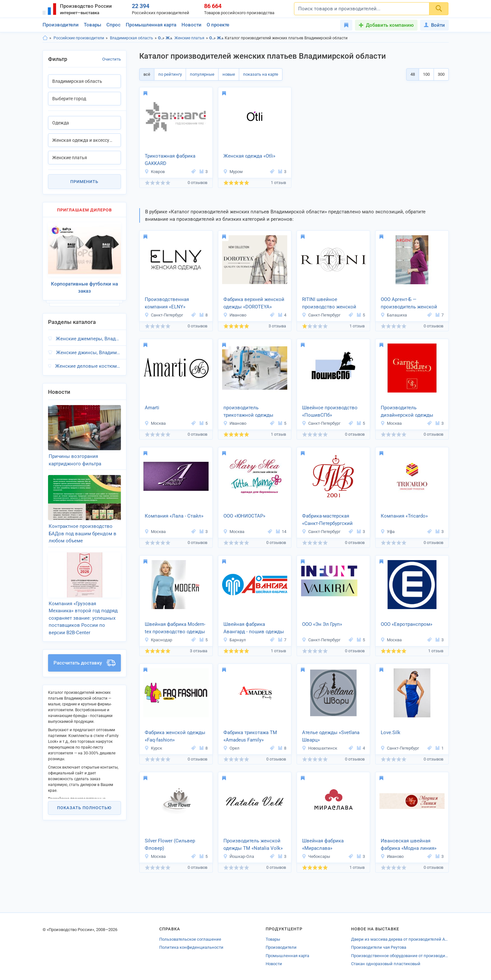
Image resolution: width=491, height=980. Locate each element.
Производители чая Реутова (379, 947)
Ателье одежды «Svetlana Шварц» (331, 736)
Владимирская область (132, 38)
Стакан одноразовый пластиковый (386, 964)
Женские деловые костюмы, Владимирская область (88, 366)
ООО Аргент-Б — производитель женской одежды (409, 304)
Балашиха (394, 315)
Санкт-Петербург (164, 315)
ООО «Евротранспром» (407, 624)
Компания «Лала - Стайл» (174, 516)
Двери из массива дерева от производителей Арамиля (400, 939)
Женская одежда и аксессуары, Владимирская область (220, 38)
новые (229, 74)
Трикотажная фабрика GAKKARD (170, 160)
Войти (434, 25)
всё (147, 74)
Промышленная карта (151, 25)
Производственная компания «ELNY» (167, 303)
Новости (191, 25)
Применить (84, 182)
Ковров (155, 172)
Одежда (161, 38)
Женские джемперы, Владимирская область (88, 339)
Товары (93, 25)
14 (281, 532)
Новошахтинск (319, 748)
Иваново (235, 315)
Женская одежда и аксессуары (169, 38)
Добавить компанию (390, 25)
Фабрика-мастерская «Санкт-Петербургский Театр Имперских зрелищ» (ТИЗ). (332, 520)
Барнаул (235, 640)
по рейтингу (170, 74)
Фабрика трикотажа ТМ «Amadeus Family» (250, 736)
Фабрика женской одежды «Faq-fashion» (175, 736)
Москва (155, 423)
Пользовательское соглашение (190, 939)
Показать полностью (84, 808)
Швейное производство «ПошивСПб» (330, 411)
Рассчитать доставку (84, 663)
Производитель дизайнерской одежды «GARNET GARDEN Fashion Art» (411, 412)
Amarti (152, 408)
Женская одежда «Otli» (249, 156)
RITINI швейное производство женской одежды (329, 304)
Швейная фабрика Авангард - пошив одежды (254, 628)
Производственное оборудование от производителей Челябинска (400, 956)
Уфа (388, 532)
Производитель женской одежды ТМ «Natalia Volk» (253, 844)
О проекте (218, 25)
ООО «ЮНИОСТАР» (244, 516)
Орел (231, 748)
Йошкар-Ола (239, 856)
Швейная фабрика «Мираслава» (323, 844)
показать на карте (261, 74)
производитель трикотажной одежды (248, 411)
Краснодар (158, 640)
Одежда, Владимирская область (213, 38)
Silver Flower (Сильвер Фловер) (170, 844)
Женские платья (189, 38)
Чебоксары (316, 856)
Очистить (112, 59)
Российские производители (79, 38)
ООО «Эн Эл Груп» (322, 624)
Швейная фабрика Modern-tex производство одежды (175, 628)
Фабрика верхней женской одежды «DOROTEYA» (254, 303)
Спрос (113, 25)
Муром (233, 172)
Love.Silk (391, 733)
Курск (153, 748)
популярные (202, 74)
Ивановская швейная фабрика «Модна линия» (409, 844)
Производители (61, 25)
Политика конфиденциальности (191, 947)
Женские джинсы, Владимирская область (88, 353)
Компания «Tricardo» (404, 516)
